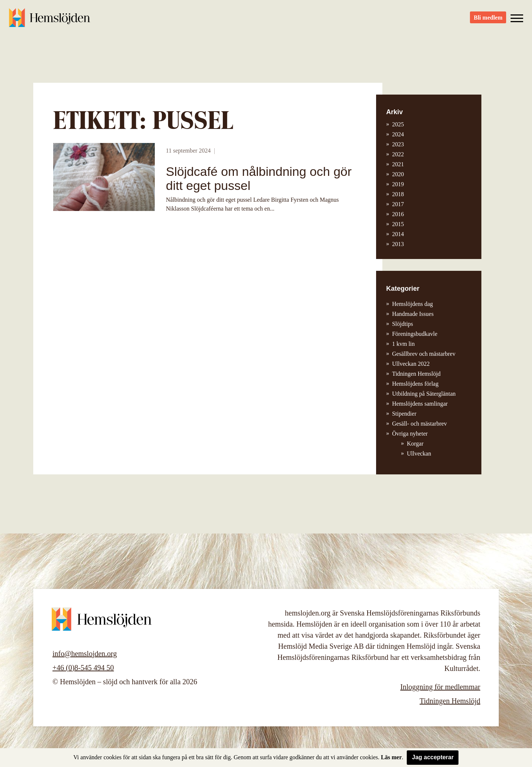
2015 (398, 224)
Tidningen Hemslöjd (416, 374)
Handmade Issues (413, 314)
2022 (398, 154)
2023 (398, 144)
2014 (398, 234)
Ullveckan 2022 (411, 364)
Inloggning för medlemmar (440, 687)
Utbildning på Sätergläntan (424, 394)
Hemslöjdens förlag (415, 384)
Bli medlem (488, 19)
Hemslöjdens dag (412, 304)
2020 (398, 174)
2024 (398, 134)
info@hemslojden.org (85, 654)
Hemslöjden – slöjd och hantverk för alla (50, 18)
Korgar (415, 444)
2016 (398, 214)
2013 (398, 244)
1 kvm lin (403, 344)
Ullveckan (419, 454)
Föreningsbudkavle (415, 334)
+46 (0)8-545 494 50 (83, 668)
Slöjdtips (403, 324)
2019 (398, 184)
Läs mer (391, 757)
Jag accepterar (433, 757)
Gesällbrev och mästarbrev (424, 354)
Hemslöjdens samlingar (420, 404)
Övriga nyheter (410, 434)
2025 (398, 124)
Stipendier (404, 414)
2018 (398, 194)
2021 (398, 164)
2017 (398, 204)
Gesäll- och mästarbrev (419, 424)
